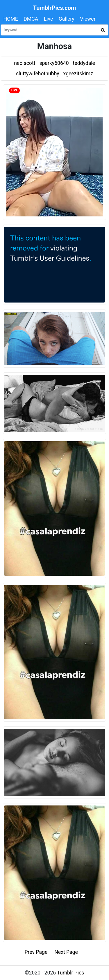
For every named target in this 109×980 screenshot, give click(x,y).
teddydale (84, 63)
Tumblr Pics (70, 973)
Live (49, 19)
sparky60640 (54, 63)
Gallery (67, 19)
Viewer (88, 19)
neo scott (25, 63)
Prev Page (36, 952)
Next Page (66, 952)
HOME (11, 19)
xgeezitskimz (78, 74)
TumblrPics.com (55, 8)
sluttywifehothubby (38, 74)
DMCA (31, 19)
